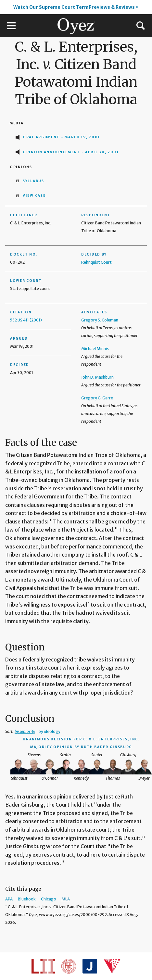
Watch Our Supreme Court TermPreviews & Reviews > (76, 7)
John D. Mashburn (97, 377)
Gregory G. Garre (97, 398)
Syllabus (33, 181)
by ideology (50, 731)
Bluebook (27, 899)
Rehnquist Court (96, 262)
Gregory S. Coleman (100, 320)
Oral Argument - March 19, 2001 (61, 137)
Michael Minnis (95, 349)
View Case (34, 196)
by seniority (25, 731)
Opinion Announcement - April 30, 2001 (71, 152)
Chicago (49, 899)
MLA (66, 899)
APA (9, 899)
